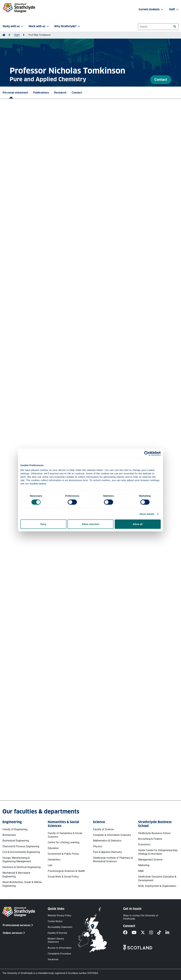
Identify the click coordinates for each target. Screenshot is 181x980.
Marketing (144, 865)
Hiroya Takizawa (17, 505)
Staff (17, 35)
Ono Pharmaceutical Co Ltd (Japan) (29, 534)
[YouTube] (136, 933)
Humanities (54, 860)
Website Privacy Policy (59, 915)
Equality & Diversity (57, 933)
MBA (141, 871)
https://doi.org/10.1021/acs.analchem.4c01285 (34, 337)
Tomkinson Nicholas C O (29, 243)
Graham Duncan (32, 211)
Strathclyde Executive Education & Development (157, 878)
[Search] (175, 26)
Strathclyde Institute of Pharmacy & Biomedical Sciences (113, 860)
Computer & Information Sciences (112, 835)
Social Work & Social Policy (63, 877)
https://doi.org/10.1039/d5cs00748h (28, 281)
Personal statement (15, 93)
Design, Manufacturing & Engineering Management (17, 860)
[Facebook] (127, 933)
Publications (41, 93)
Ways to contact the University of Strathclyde (141, 917)
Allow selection (90, 524)
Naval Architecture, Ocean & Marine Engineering (22, 884)
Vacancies (53, 959)
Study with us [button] (13, 26)
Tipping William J (17, 207)
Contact (161, 80)
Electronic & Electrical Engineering (22, 867)
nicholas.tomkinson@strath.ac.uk (33, 779)
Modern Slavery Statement (56, 940)
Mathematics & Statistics (107, 841)
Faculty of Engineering (15, 829)
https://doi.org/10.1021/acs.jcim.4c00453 (31, 365)
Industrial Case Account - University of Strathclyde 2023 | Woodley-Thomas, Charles (59, 649)
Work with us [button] (39, 26)
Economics (144, 844)
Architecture (9, 835)
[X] (145, 933)
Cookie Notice (55, 921)
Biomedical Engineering (16, 841)
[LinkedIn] (170, 933)
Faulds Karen (15, 211)
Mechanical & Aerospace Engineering (16, 875)
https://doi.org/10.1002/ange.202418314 (31, 312)
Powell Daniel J (37, 207)
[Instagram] (153, 933)
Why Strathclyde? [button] (67, 26)
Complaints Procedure (59, 954)
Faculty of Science (103, 829)
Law (50, 865)
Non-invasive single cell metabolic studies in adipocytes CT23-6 (46, 667)
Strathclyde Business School (154, 833)
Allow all (138, 524)
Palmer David (42, 351)
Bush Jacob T (31, 303)
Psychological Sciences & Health (66, 871)
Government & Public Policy (63, 854)
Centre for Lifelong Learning (64, 842)
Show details (147, 514)
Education (53, 848)
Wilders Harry (15, 295)
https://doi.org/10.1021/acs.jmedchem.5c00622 (34, 253)
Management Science (150, 860)
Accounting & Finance (150, 839)
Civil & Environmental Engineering (21, 852)
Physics (98, 846)
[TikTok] (161, 933)
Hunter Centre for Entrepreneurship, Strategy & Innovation (158, 852)
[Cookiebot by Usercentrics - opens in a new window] (147, 453)
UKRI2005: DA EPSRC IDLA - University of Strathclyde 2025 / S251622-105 (52, 588)
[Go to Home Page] (4, 35)
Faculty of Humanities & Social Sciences (65, 835)
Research (60, 93)
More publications (26, 377)
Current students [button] (151, 9)
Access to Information (60, 948)
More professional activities (34, 569)
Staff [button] (174, 9)
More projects (23, 723)
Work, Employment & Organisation (157, 886)
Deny (43, 524)
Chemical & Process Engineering (21, 846)
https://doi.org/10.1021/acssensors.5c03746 (33, 221)
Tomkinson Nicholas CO (95, 207)
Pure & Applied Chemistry (108, 852)
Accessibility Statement (60, 927)
